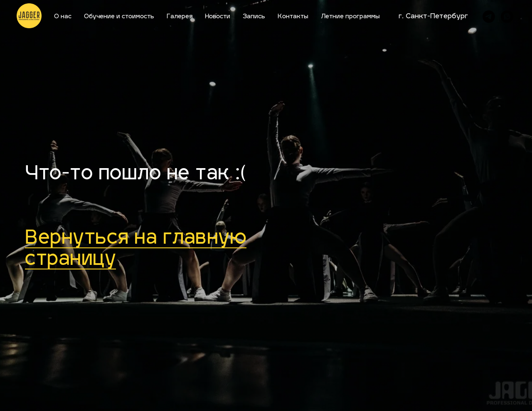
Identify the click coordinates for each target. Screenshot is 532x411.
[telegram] (489, 17)
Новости (218, 17)
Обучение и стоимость (119, 17)
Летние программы (350, 17)
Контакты (293, 17)
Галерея (180, 17)
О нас (63, 17)
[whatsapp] (507, 17)
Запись (254, 17)
